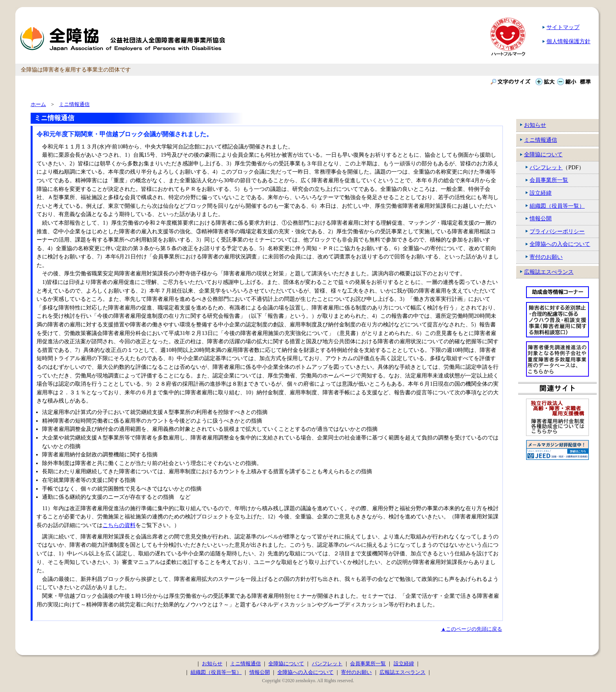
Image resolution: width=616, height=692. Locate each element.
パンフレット (546, 167)
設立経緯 (541, 193)
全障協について (543, 154)
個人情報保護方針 (568, 41)
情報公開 (541, 218)
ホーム (38, 104)
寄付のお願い (546, 257)
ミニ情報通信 (541, 140)
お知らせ (535, 125)
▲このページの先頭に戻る (471, 629)
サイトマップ (563, 27)
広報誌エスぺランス (549, 272)
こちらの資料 (119, 525)
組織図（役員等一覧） (557, 206)
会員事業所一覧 (549, 180)
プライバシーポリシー (557, 231)
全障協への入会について (560, 244)
